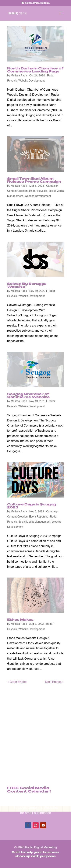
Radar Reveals (38, 191)
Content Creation (17, 191)
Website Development (32, 81)
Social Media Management (34, 522)
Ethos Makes (20, 620)
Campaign (52, 186)
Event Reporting (39, 517)
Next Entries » (55, 682)
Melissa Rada (19, 76)
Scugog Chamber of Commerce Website (28, 396)
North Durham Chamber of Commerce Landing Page (35, 70)
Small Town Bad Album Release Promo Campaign (34, 180)
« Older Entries (17, 682)
